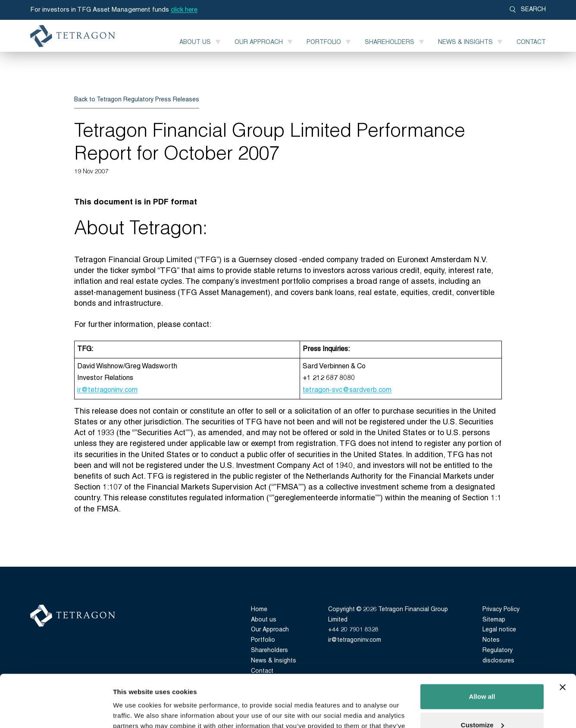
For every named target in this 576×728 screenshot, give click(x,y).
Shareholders (390, 42)
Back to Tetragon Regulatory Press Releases (137, 100)
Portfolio (324, 42)
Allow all (482, 648)
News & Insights (465, 42)
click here (184, 10)
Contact (531, 42)
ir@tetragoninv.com (107, 390)
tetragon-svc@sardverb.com (347, 390)
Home (259, 610)
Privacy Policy (501, 610)
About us (195, 42)
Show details (133, 711)
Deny (482, 704)
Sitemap (494, 620)
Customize (482, 676)
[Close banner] (563, 638)
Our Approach (259, 42)
